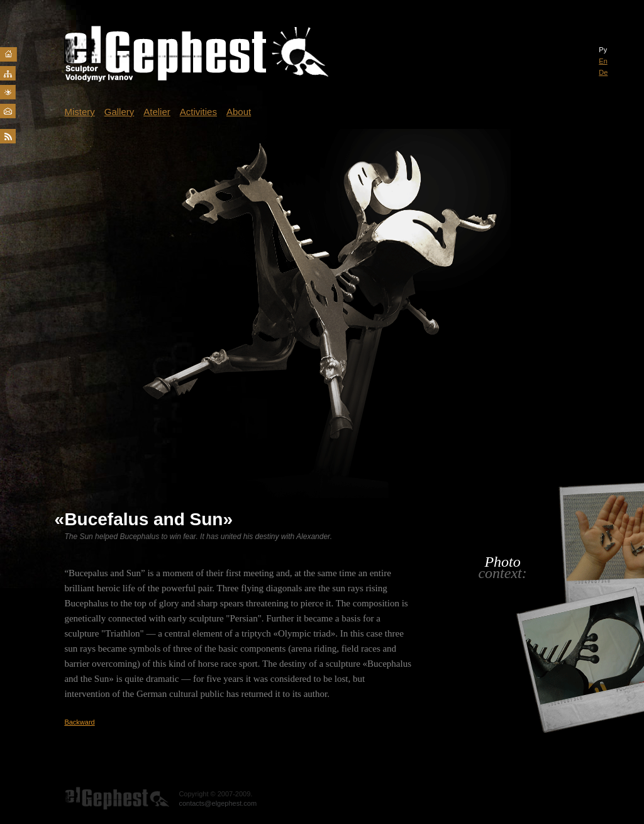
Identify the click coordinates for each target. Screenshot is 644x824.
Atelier (157, 112)
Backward (79, 722)
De (603, 72)
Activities (198, 112)
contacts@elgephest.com (218, 803)
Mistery (79, 112)
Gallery (119, 112)
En (603, 61)
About (239, 112)
